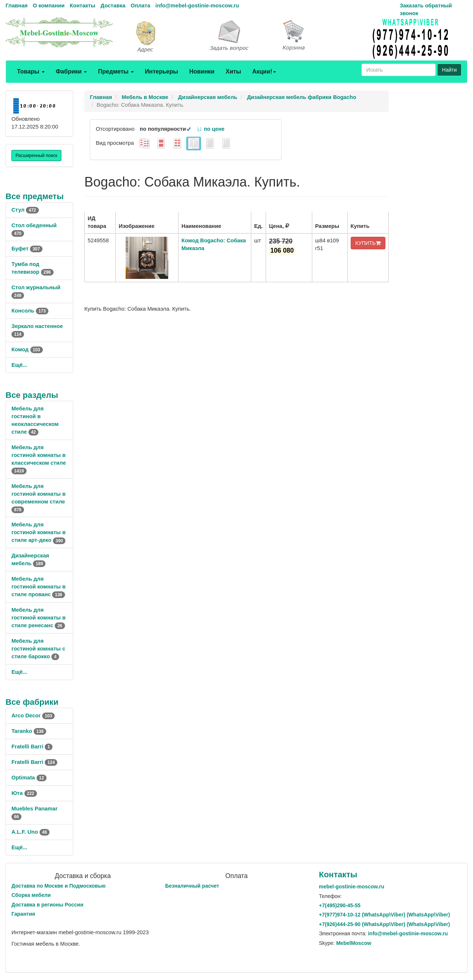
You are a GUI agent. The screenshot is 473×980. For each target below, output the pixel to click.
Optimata (29, 778)
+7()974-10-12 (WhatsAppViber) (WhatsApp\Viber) (384, 915)
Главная (17, 6)
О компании (49, 6)
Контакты (83, 6)
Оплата (140, 6)
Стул (25, 210)
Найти (449, 70)
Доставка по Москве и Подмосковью (59, 886)
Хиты (233, 71)
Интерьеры (161, 71)
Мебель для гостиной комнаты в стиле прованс (38, 587)
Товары (31, 71)
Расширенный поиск (36, 156)
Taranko (29, 731)
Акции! (264, 71)
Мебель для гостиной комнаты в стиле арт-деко (38, 532)
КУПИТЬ (368, 243)
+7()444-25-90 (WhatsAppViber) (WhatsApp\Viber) (384, 924)
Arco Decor (33, 716)
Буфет (27, 249)
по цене (210, 129)
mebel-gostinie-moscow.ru (352, 887)
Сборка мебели (31, 895)
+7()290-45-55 (340, 905)
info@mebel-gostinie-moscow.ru (197, 6)
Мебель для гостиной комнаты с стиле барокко (38, 649)
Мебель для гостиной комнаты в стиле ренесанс (38, 618)
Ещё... (19, 365)
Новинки (202, 71)
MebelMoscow (354, 943)
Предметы (116, 71)
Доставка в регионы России (47, 905)
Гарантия (23, 914)
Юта (24, 793)
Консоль (30, 311)
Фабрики (71, 71)
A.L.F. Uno (30, 832)
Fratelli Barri (32, 747)
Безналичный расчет (192, 886)
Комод (27, 349)
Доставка (113, 6)
